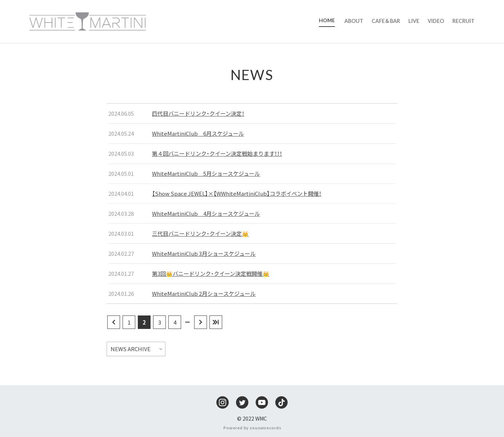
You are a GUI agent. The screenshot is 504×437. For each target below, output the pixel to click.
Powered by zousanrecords (252, 428)
